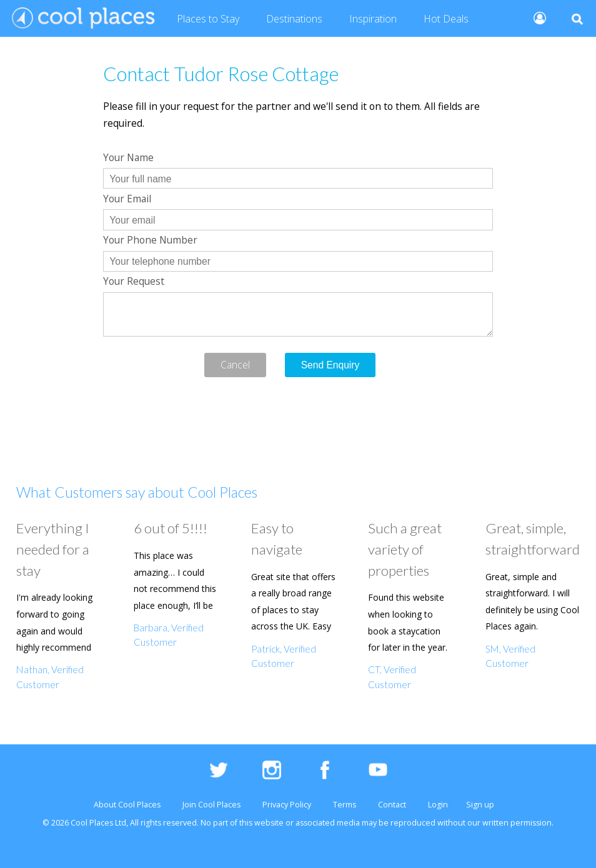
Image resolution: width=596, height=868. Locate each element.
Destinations (294, 19)
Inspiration (373, 19)
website (269, 823)
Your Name (128, 157)
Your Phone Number (150, 240)
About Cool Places (127, 805)
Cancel (235, 365)
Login (438, 805)
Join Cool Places (211, 805)
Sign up (480, 805)
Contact (392, 805)
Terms (345, 805)
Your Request (134, 281)
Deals (446, 19)
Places (208, 19)
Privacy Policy (287, 805)
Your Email (127, 199)
